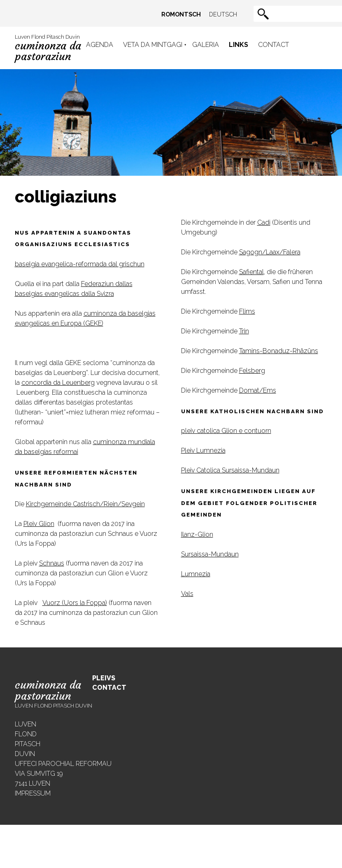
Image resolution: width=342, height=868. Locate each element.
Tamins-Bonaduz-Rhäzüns (279, 351)
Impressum (33, 793)
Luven (26, 724)
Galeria (206, 45)
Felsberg (252, 371)
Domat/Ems (258, 390)
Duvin (25, 754)
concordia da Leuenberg (58, 383)
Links (238, 45)
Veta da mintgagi (153, 45)
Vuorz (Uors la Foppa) (75, 603)
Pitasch (28, 744)
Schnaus (52, 563)
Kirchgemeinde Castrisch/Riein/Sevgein (85, 504)
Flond (26, 734)
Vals (187, 594)
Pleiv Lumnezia (203, 450)
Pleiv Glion (39, 524)
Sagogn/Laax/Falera (270, 252)
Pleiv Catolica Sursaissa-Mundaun (230, 470)
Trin (244, 331)
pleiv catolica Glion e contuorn (226, 431)
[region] (171, 123)
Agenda (100, 45)
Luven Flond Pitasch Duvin (48, 48)
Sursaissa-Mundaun (210, 554)
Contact (273, 45)
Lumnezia (196, 574)
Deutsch (223, 14)
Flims (247, 311)
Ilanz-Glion (197, 534)
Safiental (251, 272)
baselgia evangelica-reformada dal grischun (80, 264)
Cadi (264, 222)
